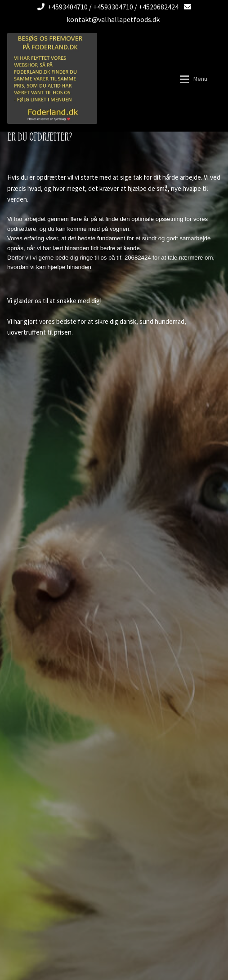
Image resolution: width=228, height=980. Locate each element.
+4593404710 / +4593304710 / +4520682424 (106, 7)
